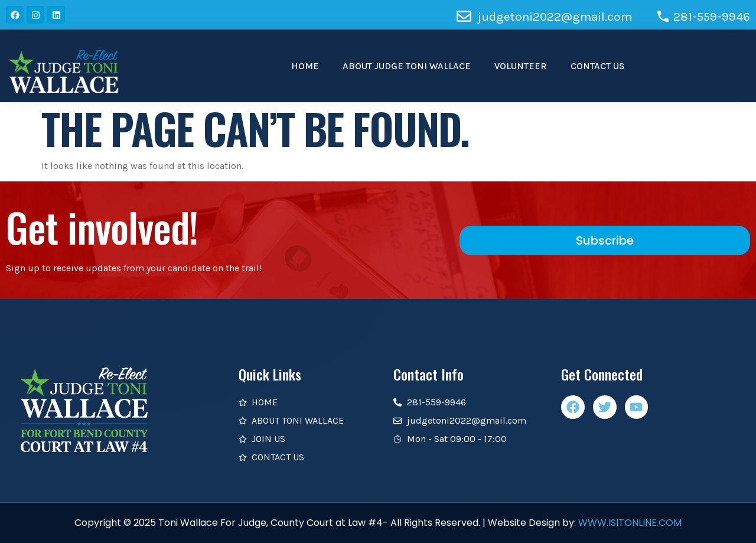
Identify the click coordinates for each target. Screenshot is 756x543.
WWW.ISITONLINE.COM (630, 523)
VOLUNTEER (521, 66)
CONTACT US (598, 66)
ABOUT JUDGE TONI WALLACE (407, 66)
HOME (305, 66)
